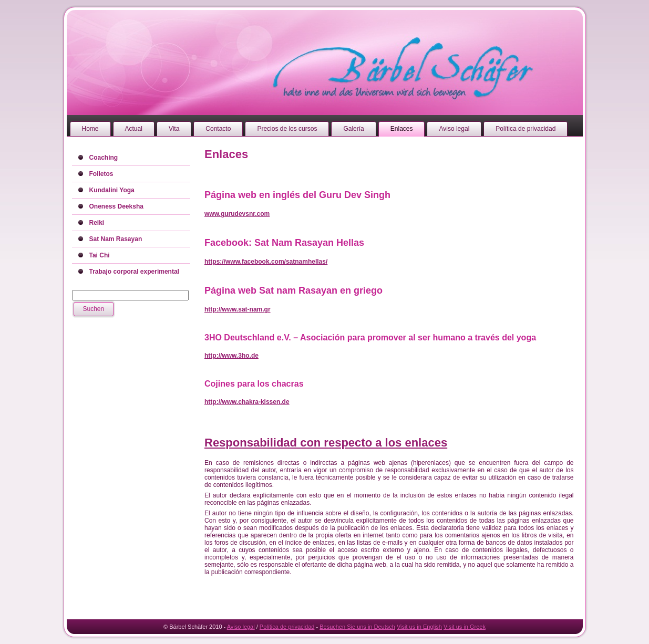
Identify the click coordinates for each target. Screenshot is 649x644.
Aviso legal (241, 627)
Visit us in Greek (465, 627)
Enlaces (226, 154)
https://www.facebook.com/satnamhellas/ (266, 262)
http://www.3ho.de (231, 356)
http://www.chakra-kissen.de (247, 402)
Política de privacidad (287, 627)
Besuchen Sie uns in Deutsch (357, 627)
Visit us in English (419, 627)
